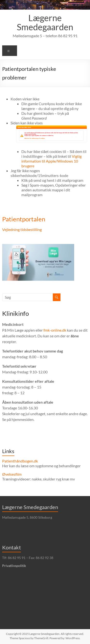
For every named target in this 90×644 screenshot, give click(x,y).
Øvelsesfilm (12, 474)
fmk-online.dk (55, 330)
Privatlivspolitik (14, 566)
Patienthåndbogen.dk (20, 461)
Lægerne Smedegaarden (45, 22)
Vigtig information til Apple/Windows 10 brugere (51, 161)
